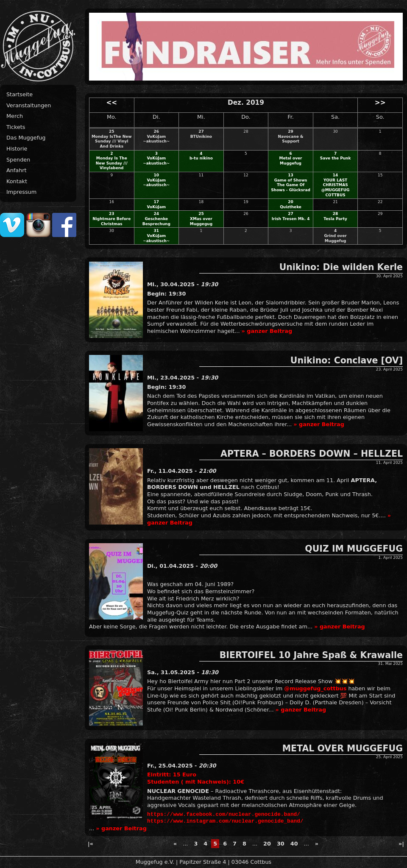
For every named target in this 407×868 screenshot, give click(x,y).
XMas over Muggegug (201, 221)
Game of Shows (291, 180)
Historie (17, 149)
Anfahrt (17, 170)
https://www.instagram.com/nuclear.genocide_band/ (225, 821)
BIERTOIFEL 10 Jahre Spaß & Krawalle (311, 655)
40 (294, 844)
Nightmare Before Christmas (112, 221)
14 (335, 175)
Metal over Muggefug (291, 161)
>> (380, 103)
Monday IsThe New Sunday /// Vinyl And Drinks (112, 141)
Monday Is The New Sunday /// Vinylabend (112, 163)
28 (335, 214)
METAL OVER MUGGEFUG (343, 748)
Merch (15, 116)
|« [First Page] (91, 844)
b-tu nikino (201, 158)
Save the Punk (336, 158)
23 (112, 214)
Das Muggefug (26, 138)
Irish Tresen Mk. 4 (291, 219)
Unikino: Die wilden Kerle (341, 267)
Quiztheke (291, 207)
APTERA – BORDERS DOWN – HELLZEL (312, 454)
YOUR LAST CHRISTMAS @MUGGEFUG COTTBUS (336, 188)
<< (112, 103)
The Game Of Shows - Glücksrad (291, 187)
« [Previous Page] (175, 844)
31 (156, 231)
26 (156, 131)
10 (156, 175)
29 (290, 131)
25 (112, 131)
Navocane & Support (290, 139)
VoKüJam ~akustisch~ (156, 139)
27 (201, 131)
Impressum (21, 192)
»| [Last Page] (401, 844)
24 (156, 214)
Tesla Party (335, 219)
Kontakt (17, 181)
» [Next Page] (317, 844)
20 (290, 202)
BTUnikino (201, 137)
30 (281, 844)
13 (290, 175)
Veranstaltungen (29, 105)
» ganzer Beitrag (267, 331)
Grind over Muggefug (335, 238)
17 (156, 202)
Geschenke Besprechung (156, 221)
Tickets (16, 127)
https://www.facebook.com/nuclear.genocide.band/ (224, 815)
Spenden (18, 160)
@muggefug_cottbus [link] (315, 688)
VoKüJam (156, 207)
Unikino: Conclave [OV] (347, 360)
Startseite (20, 94)
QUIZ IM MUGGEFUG (354, 549)
